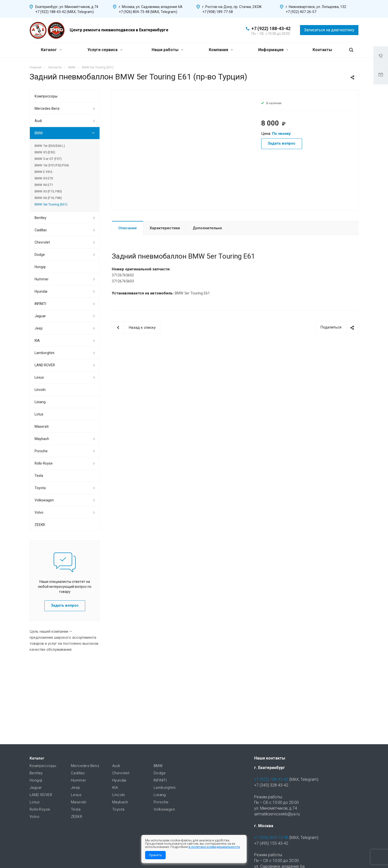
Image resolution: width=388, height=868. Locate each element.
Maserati (42, 426)
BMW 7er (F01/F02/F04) (52, 165)
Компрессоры (46, 96)
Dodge (40, 255)
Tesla (39, 476)
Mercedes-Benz (47, 109)
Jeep (39, 328)
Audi (38, 121)
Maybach (42, 439)
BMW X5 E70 (44, 178)
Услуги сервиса (105, 50)
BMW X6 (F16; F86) (48, 198)
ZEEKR (40, 525)
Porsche (41, 451)
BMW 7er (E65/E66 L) (50, 146)
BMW (39, 133)
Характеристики (165, 228)
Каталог (51, 50)
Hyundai (41, 291)
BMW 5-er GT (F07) (48, 159)
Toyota (40, 488)
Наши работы (167, 50)
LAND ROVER (45, 365)
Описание (128, 228)
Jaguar (40, 316)
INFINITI (40, 304)
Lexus (39, 377)
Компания (221, 50)
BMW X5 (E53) (45, 152)
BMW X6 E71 (44, 185)
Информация (273, 50)
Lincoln (40, 390)
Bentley (40, 218)
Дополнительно (207, 228)
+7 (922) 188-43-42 (271, 28)
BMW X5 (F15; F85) (48, 191)
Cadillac (41, 230)
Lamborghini (44, 353)
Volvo (39, 512)
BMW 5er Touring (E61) (51, 204)
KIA (37, 341)
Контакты (322, 50)
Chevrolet (42, 242)
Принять (155, 855)
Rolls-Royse (44, 463)
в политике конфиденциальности (214, 847)
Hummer (42, 279)
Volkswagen (44, 500)
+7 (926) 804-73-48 (271, 838)
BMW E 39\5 (43, 172)
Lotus (39, 414)
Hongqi (40, 267)
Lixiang (40, 402)
